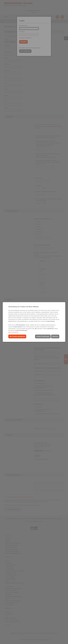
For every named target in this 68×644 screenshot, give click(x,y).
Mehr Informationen (13, 332)
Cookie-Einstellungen (43, 336)
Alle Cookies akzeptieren (17, 336)
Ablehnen (55, 336)
